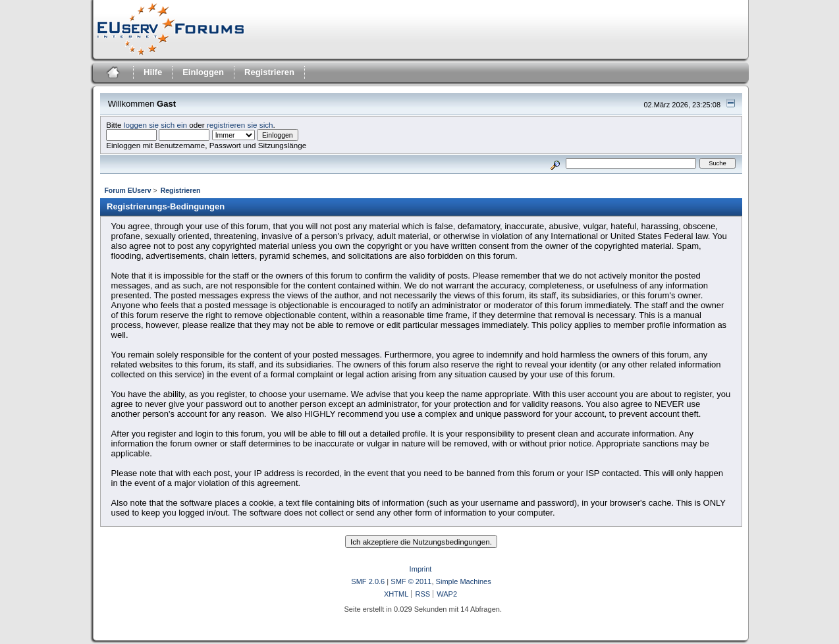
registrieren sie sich (240, 125)
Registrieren (269, 72)
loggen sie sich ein (155, 125)
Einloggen (203, 72)
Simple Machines (464, 581)
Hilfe (153, 72)
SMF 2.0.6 (368, 581)
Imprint (421, 569)
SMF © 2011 (411, 581)
